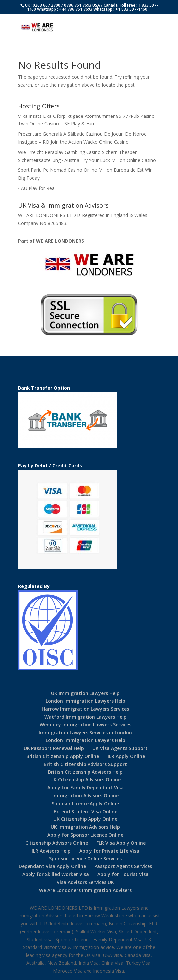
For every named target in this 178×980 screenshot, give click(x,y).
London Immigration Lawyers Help (86, 701)
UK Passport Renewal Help (54, 748)
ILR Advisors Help (51, 851)
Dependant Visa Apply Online (52, 866)
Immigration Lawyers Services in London (85, 733)
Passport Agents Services (123, 866)
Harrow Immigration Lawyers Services (85, 709)
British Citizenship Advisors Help (85, 772)
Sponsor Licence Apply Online (85, 803)
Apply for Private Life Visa (109, 851)
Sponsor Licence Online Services (85, 858)
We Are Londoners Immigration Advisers (85, 890)
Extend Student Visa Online (86, 811)
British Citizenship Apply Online (63, 756)
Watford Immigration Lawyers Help (86, 717)
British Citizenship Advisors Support (85, 764)
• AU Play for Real (37, 188)
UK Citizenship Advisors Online (86, 780)
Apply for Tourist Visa (123, 874)
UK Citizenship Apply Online (85, 819)
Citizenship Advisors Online (57, 843)
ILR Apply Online (126, 756)
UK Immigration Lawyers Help (85, 693)
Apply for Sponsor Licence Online (85, 835)
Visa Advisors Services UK (85, 882)
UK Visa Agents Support (120, 748)
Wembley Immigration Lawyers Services (86, 725)
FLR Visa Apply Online (121, 843)
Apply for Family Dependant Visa (86, 788)
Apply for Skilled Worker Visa (56, 874)
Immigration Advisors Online (86, 795)
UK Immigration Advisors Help (85, 827)
